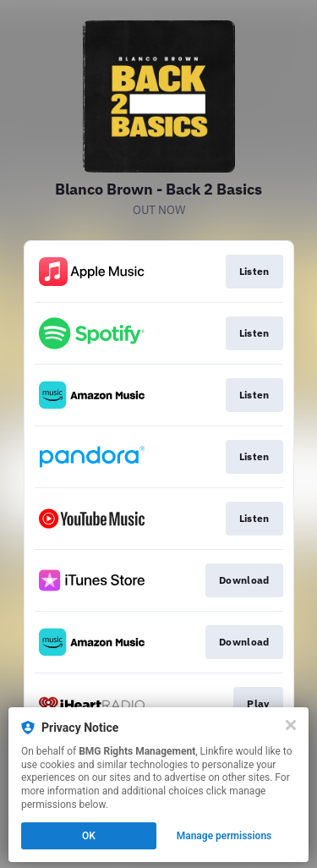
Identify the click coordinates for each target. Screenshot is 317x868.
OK (89, 836)
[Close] (291, 725)
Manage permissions (224, 836)
